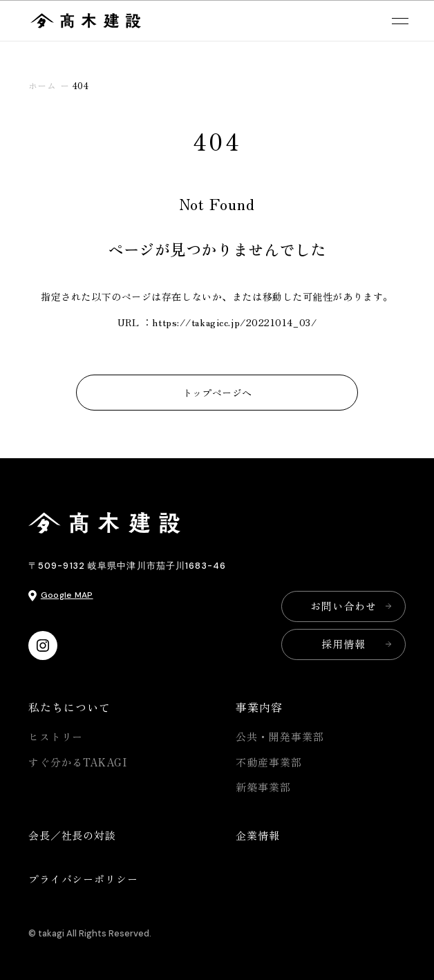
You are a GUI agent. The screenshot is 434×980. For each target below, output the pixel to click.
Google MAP (67, 595)
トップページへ (217, 393)
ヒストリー (56, 736)
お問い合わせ (343, 606)
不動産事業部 (268, 762)
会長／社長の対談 (72, 835)
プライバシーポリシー (83, 879)
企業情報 (258, 835)
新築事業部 (263, 787)
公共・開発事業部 (280, 736)
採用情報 (343, 644)
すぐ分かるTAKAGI (78, 762)
